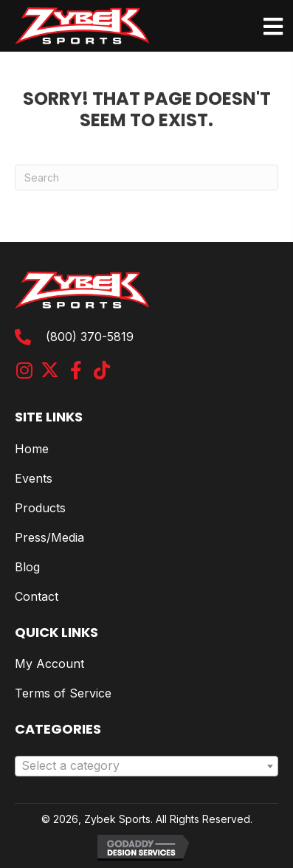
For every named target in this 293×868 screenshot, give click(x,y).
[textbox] (146, 766)
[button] (24, 370)
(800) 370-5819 (90, 337)
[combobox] (146, 766)
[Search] (146, 178)
